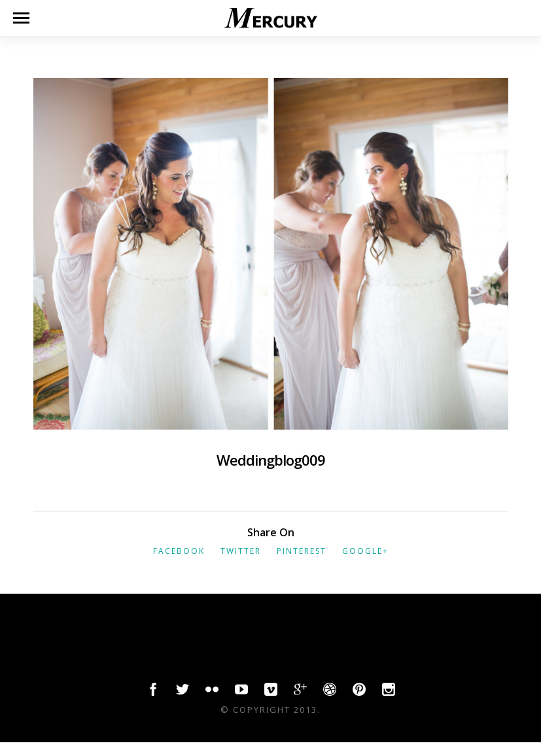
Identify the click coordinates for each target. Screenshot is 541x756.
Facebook (179, 551)
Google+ (365, 551)
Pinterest (302, 551)
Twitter (241, 551)
